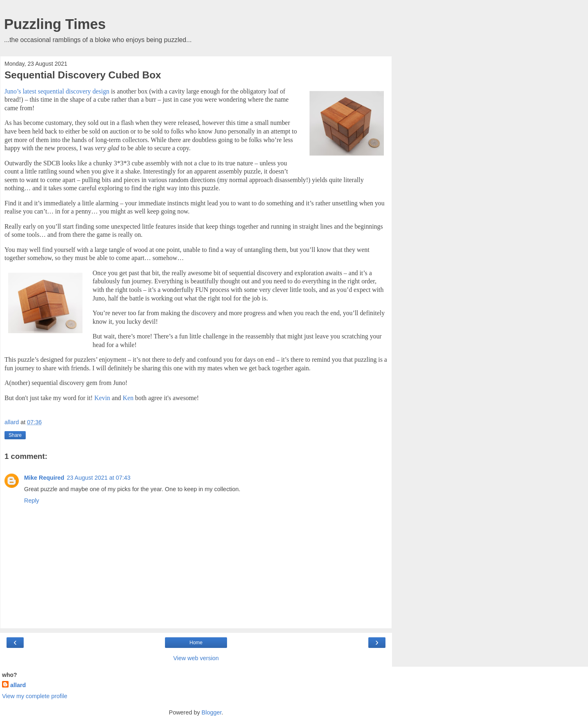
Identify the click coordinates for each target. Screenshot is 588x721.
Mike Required (44, 478)
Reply (32, 501)
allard (18, 685)
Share (15, 435)
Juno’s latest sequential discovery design (57, 91)
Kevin (102, 398)
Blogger (212, 712)
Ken (128, 398)
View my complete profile (35, 696)
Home (196, 643)
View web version (196, 658)
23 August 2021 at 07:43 (98, 478)
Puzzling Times (55, 24)
